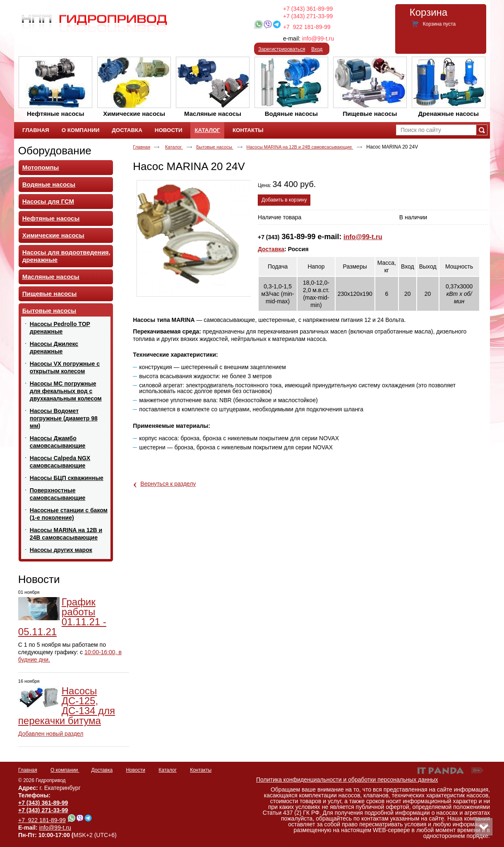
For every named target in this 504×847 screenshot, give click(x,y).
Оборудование (55, 151)
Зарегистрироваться (282, 49)
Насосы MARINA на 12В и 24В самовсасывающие (300, 147)
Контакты (201, 770)
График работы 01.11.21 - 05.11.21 (62, 617)
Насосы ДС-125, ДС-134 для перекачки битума (67, 706)
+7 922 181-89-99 (307, 27)
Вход (317, 49)
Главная (142, 147)
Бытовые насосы (215, 147)
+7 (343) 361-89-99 (308, 9)
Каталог (207, 130)
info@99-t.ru (318, 38)
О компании (65, 770)
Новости (39, 579)
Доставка (271, 249)
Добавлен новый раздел (51, 734)
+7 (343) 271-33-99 (308, 16)
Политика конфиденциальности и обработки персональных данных (347, 780)
